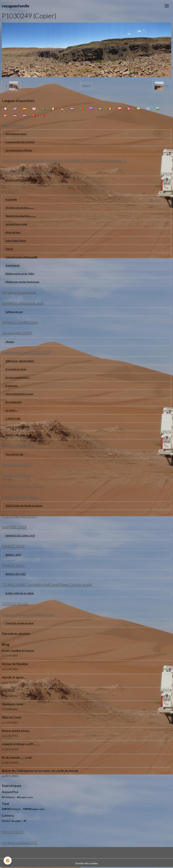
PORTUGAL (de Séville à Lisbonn (24, 506)
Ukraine (10, 342)
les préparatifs (14, 402)
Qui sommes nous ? (16, 134)
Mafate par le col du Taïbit (20, 273)
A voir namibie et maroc (18, 651)
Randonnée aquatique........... (21, 216)
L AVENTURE (13, 418)
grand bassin (13, 265)
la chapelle (11, 199)
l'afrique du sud (14, 312)
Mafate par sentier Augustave (22, 282)
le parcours (12, 386)
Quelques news (13, 704)
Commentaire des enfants (20, 142)
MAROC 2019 (13, 555)
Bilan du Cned (11, 717)
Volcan (9, 249)
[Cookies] (8, 861)
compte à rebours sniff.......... (21, 744)
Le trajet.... (11, 410)
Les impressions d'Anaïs (19, 150)
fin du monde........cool (17, 757)
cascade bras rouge (16, 224)
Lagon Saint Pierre (16, 240)
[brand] (16, 6)
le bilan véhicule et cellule (20, 593)
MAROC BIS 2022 (16, 574)
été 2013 (8, 691)
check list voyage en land (19, 623)
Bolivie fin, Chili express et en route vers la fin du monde (40, 771)
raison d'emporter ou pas (19, 394)
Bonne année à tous (16, 731)
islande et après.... (14, 677)
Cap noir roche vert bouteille (22, 257)
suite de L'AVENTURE (18, 427)
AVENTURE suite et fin (19, 435)
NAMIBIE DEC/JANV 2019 (20, 536)
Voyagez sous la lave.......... (20, 207)
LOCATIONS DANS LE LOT (21, 180)
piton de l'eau (13, 232)
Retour (86, 86)
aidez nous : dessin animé (20, 361)
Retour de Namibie (15, 664)
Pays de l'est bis (14, 454)
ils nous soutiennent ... (18, 377)
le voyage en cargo (16, 369)
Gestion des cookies (87, 863)
